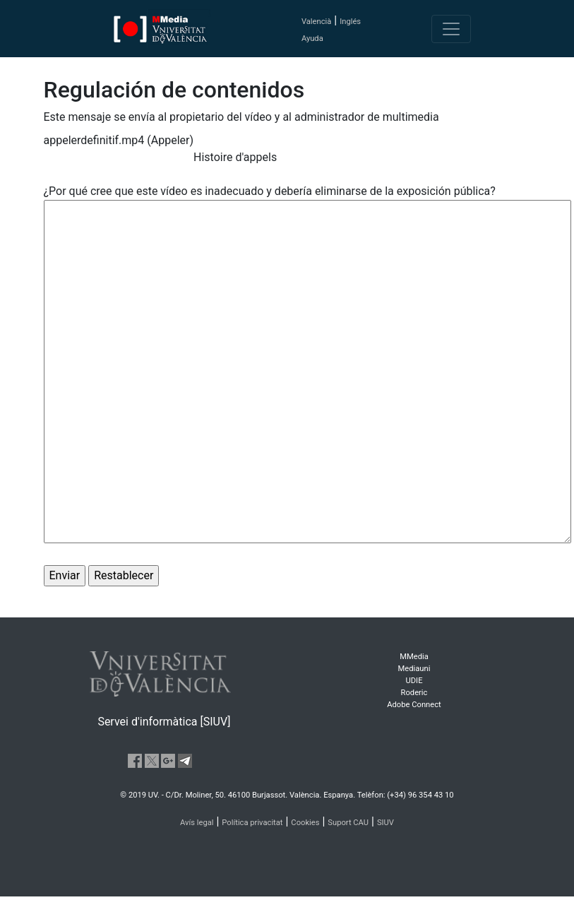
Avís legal (197, 823)
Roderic (414, 693)
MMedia (414, 657)
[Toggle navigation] (451, 29)
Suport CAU (348, 823)
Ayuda (312, 38)
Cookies (305, 823)
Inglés (350, 22)
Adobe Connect (414, 705)
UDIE (414, 681)
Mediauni (414, 669)
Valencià (316, 22)
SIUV (385, 823)
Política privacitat (252, 823)
